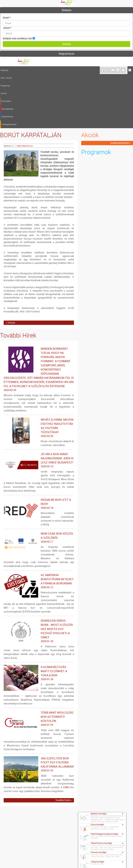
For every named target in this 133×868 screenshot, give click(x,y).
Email (7, 18)
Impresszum (20, 861)
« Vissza (11, 269)
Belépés (67, 10)
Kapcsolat (6, 860)
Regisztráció (66, 54)
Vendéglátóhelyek (87, 70)
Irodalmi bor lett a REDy (39, 450)
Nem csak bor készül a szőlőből (39, 483)
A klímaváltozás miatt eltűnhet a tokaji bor (39, 619)
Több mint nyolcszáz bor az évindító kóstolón (39, 665)
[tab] (66, 10)
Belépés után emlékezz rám (17, 38)
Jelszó (7, 28)
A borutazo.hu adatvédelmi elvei (80, 861)
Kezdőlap (4, 70)
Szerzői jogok (53, 861)
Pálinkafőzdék (58, 70)
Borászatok (45, 70)
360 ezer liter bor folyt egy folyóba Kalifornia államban (39, 710)
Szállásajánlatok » (120, 89)
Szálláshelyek (72, 70)
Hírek (12, 70)
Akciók (18, 70)
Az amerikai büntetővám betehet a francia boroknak (39, 527)
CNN (66, 733)
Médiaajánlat (36, 861)
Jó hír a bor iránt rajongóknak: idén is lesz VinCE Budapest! (39, 406)
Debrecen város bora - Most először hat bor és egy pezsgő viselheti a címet (39, 577)
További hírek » (63, 746)
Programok (26, 70)
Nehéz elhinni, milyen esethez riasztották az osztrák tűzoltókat (39, 374)
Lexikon (35, 70)
